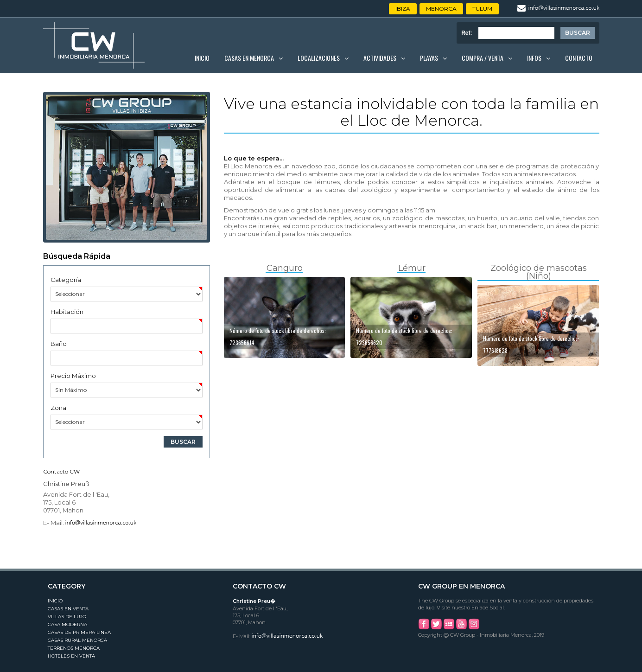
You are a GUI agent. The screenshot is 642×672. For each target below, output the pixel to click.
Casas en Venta (68, 609)
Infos (534, 58)
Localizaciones (319, 58)
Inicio (202, 58)
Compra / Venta (483, 58)
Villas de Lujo (67, 617)
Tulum (482, 9)
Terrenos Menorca (74, 648)
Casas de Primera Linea (79, 632)
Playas (429, 58)
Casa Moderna (67, 624)
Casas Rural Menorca (77, 640)
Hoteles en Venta (71, 656)
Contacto (579, 58)
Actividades (380, 58)
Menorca (441, 9)
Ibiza (403, 9)
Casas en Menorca (249, 58)
